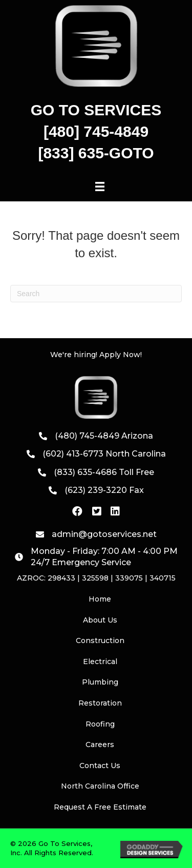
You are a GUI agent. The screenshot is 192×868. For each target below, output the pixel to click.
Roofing (100, 724)
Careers (100, 745)
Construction (100, 640)
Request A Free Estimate (100, 807)
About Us (100, 620)
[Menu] (100, 187)
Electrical (100, 662)
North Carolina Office (100, 786)
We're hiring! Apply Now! (96, 355)
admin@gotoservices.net (104, 534)
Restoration (100, 703)
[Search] (96, 294)
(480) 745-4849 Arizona (104, 436)
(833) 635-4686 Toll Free (104, 472)
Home (100, 599)
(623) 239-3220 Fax (104, 490)
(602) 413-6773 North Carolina (104, 454)
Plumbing (100, 682)
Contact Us (100, 766)
